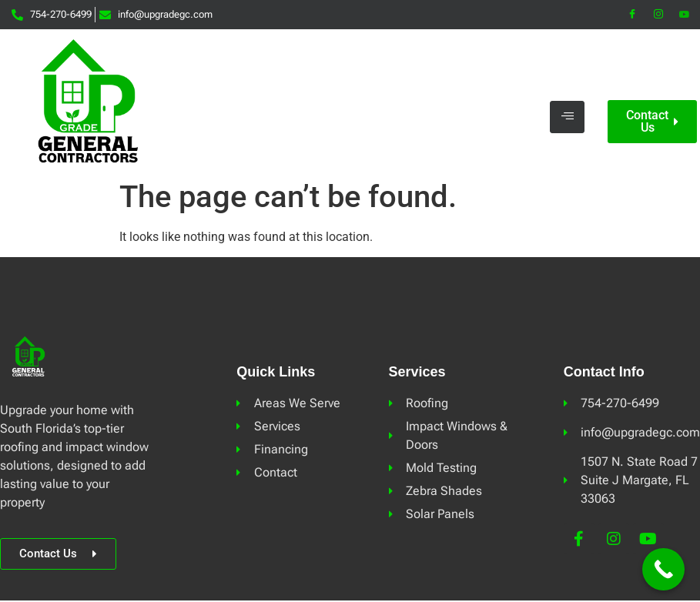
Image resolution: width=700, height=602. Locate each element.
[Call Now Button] (663, 569)
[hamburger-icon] (567, 117)
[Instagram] (658, 15)
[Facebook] (632, 15)
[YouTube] (685, 15)
